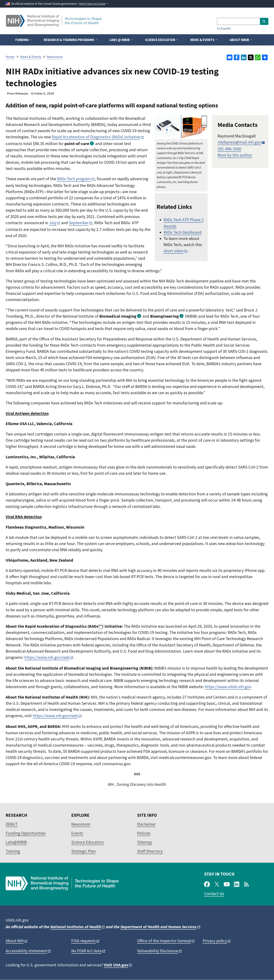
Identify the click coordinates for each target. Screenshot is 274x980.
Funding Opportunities (26, 833)
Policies (144, 833)
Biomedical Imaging (118, 316)
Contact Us (214, 894)
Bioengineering (164, 316)
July (53, 223)
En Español (224, 28)
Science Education (88, 842)
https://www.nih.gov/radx (47, 657)
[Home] (54, 25)
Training (13, 851)
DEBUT (12, 824)
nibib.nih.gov (17, 920)
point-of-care (77, 144)
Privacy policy (215, 941)
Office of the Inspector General (164, 941)
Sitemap (145, 842)
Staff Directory (150, 851)
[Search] (238, 21)
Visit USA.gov (116, 965)
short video (174, 251)
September (79, 223)
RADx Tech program (74, 179)
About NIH (15, 941)
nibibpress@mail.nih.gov (239, 142)
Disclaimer (146, 824)
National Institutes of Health (76, 927)
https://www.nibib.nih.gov (228, 687)
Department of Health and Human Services (159, 927)
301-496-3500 (229, 149)
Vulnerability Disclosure (158, 951)
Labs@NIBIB (16, 842)
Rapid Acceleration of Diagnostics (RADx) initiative (96, 137)
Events (77, 833)
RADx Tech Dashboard (183, 232)
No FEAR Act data (86, 951)
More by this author (235, 155)
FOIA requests (83, 941)
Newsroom (81, 824)
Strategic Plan (84, 851)
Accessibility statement (26, 951)
